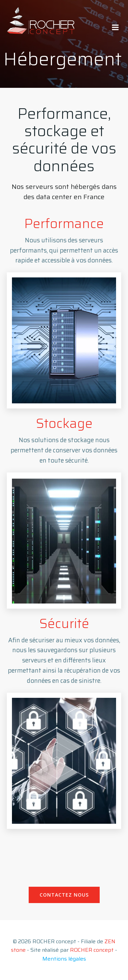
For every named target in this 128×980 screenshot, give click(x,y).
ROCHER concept (92, 950)
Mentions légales (64, 959)
